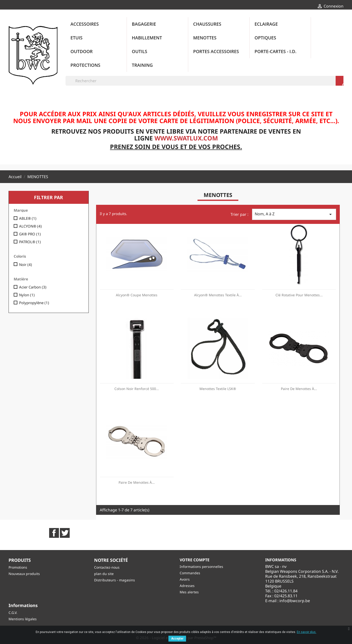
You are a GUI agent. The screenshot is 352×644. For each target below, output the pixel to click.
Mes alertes (189, 592)
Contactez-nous (107, 567)
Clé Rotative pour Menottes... (299, 295)
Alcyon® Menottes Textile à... (218, 295)
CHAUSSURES (207, 24)
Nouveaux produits (24, 574)
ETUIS (76, 38)
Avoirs (185, 579)
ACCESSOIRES (85, 24)
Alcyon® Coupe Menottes (137, 295)
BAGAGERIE (144, 24)
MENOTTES (205, 38)
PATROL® (30, 242)
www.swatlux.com (186, 138)
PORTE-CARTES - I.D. (275, 51)
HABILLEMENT (147, 38)
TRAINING (142, 65)
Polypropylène (34, 303)
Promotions (18, 567)
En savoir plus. (307, 632)
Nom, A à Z (294, 214)
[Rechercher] (204, 81)
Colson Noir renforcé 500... (137, 389)
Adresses (187, 586)
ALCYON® (30, 226)
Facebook (54, 533)
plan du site (104, 574)
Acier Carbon (33, 287)
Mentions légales (23, 619)
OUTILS (139, 51)
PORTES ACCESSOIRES (216, 51)
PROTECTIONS (85, 65)
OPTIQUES (265, 38)
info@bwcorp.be (295, 601)
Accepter (177, 639)
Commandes (190, 573)
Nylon (27, 295)
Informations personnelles (201, 567)
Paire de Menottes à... (299, 389)
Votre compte (195, 560)
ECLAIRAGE (266, 24)
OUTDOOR (82, 51)
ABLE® (28, 218)
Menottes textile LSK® (218, 389)
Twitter (65, 533)
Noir (26, 264)
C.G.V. (13, 613)
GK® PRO (30, 234)
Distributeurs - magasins (115, 580)
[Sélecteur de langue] (297, 7)
